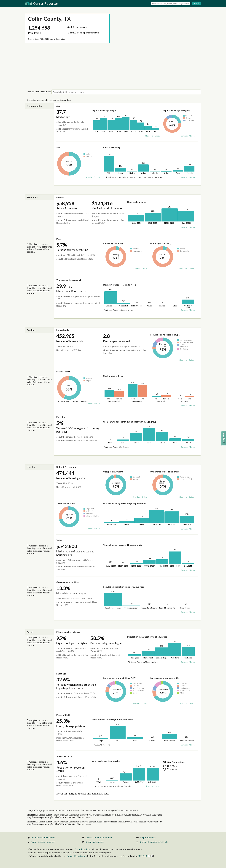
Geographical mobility (68, 582)
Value (59, 540)
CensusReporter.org (77, 856)
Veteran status (64, 756)
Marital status (64, 372)
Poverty (61, 239)
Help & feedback (148, 837)
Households (63, 330)
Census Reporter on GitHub (154, 842)
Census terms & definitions (99, 837)
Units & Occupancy (66, 467)
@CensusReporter (95, 842)
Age (58, 106)
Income (60, 197)
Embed (157, 136)
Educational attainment (69, 632)
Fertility (61, 417)
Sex (58, 147)
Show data (149, 136)
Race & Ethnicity (112, 147)
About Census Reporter (43, 842)
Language (61, 674)
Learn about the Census (43, 837)
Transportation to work (69, 280)
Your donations (83, 849)
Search (197, 3)
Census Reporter (42, 3)
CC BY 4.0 (146, 856)
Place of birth (63, 715)
